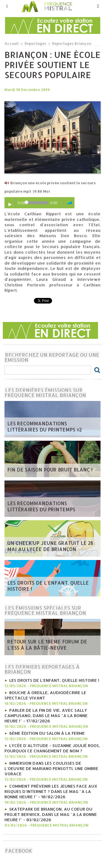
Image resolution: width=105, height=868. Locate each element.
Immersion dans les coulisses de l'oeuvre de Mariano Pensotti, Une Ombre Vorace (51, 768)
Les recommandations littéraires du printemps (41, 506)
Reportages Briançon (72, 43)
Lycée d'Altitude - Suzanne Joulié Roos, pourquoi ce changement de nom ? (52, 748)
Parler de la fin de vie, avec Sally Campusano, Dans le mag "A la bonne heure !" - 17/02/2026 (46, 716)
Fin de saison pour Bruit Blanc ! (50, 470)
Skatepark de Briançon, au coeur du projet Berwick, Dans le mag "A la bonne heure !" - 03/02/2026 (51, 814)
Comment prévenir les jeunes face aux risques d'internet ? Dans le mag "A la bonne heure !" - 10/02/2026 (51, 791)
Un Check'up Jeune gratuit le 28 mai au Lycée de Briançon (50, 546)
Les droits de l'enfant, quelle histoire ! (48, 586)
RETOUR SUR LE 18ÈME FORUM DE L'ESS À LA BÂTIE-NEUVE (47, 645)
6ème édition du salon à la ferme (47, 733)
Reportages (35, 43)
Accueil (12, 43)
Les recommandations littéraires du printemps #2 (45, 426)
